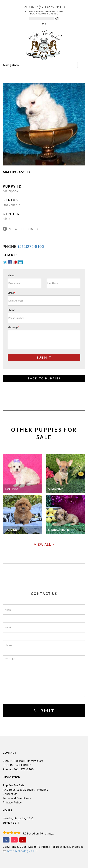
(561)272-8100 (52, 7)
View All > (44, 544)
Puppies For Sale (14, 785)
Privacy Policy (12, 802)
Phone (12, 310)
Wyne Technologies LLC (22, 851)
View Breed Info (24, 229)
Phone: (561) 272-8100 (18, 769)
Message (14, 327)
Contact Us (10, 794)
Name (11, 275)
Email (11, 293)
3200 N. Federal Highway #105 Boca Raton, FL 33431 (44, 13)
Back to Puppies (44, 378)
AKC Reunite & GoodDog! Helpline (25, 790)
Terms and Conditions (17, 798)
